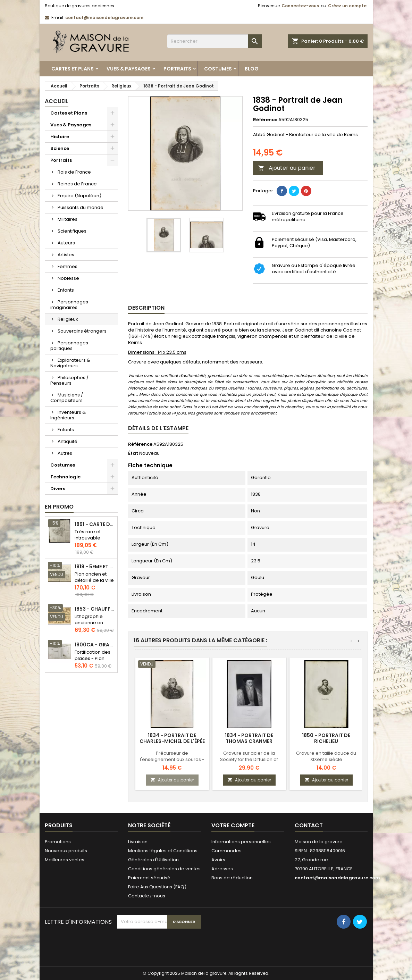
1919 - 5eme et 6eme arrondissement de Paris (95, 567)
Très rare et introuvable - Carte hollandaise (89, 541)
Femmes (68, 266)
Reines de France (77, 184)
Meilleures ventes (65, 860)
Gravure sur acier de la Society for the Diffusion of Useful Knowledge (249, 759)
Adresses (222, 869)
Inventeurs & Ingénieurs (68, 415)
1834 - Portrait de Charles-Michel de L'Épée (172, 738)
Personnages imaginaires (69, 305)
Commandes (226, 851)
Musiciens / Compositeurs (67, 398)
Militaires (68, 219)
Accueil (57, 101)
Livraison (138, 842)
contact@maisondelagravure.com (104, 18)
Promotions (58, 842)
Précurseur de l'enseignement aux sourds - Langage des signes (172, 759)
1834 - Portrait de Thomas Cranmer (249, 738)
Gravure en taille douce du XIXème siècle (326, 756)
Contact (309, 825)
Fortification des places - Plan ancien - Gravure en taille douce (94, 661)
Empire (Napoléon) (79, 196)
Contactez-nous (147, 896)
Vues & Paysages (129, 69)
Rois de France (74, 172)
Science (60, 148)
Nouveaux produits (66, 851)
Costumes (218, 69)
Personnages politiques (69, 346)
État (133, 453)
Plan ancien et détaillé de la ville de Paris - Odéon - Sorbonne (94, 583)
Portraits (177, 69)
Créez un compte (347, 6)
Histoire (60, 137)
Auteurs (66, 243)
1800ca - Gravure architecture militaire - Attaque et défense (95, 645)
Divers (58, 489)
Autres (65, 453)
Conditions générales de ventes (164, 869)
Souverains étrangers (82, 331)
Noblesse (68, 278)
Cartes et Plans (73, 69)
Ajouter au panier (287, 168)
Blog (252, 69)
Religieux (68, 319)
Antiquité (68, 441)
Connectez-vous (300, 6)
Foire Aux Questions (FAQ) (157, 887)
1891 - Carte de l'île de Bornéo (95, 524)
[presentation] (170, 946)
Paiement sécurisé (149, 878)
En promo (59, 507)
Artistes (66, 255)
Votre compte (233, 825)
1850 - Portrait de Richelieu (326, 738)
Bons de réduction (232, 878)
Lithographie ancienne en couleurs (89, 623)
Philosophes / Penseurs (69, 380)
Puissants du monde (81, 207)
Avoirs (218, 860)
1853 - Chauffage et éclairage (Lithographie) (95, 609)
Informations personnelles (241, 842)
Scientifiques (72, 231)
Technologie (65, 477)
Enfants (66, 290)
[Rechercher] (214, 41)
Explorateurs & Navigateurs (70, 363)
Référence (265, 120)
